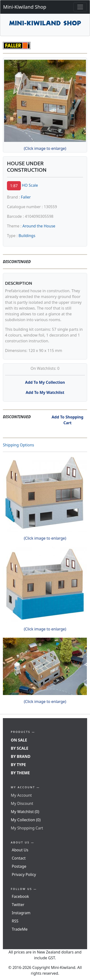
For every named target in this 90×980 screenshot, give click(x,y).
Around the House (39, 226)
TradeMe (20, 929)
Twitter (18, 905)
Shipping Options (18, 445)
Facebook (20, 896)
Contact (19, 858)
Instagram (21, 913)
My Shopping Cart (27, 828)
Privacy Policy (24, 874)
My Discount (22, 803)
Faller (26, 197)
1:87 (14, 186)
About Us (20, 850)
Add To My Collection (45, 382)
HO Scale (30, 185)
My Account (21, 795)
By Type (18, 765)
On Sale (19, 740)
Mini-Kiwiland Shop (25, 7)
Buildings (27, 236)
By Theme (20, 773)
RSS (15, 921)
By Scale (20, 748)
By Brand (21, 756)
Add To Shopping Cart (67, 420)
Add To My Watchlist (45, 392)
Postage (19, 866)
